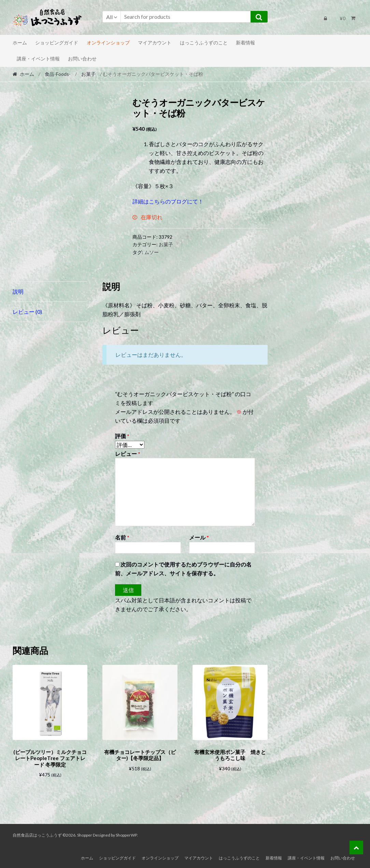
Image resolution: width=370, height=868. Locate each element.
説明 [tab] (18, 291)
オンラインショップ (108, 43)
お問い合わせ (82, 59)
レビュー (128, 454)
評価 (122, 436)
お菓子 (88, 74)
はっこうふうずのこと (204, 43)
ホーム (20, 43)
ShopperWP (126, 834)
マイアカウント (155, 43)
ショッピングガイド (57, 43)
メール (199, 537)
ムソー (152, 252)
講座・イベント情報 (38, 59)
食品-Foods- (58, 74)
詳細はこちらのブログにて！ (168, 201)
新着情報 (245, 43)
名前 (122, 537)
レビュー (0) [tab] (27, 312)
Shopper (85, 834)
